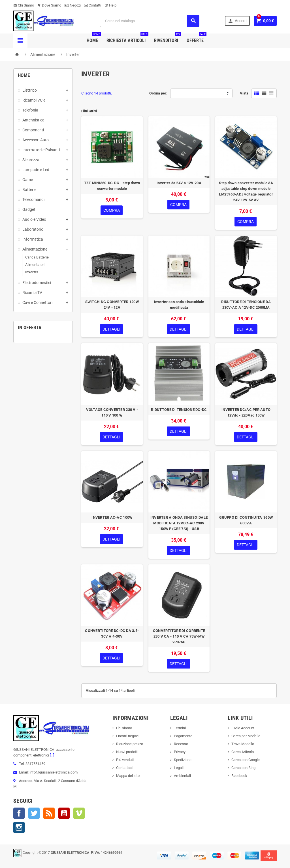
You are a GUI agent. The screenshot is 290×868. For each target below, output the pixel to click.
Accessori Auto (36, 140)
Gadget (29, 209)
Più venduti (125, 760)
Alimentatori (35, 265)
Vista (244, 93)
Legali (179, 768)
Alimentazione (35, 249)
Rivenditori (168, 38)
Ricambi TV (32, 293)
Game (28, 180)
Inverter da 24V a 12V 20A (179, 183)
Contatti (93, 5)
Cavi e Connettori (37, 302)
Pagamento (183, 736)
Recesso (181, 744)
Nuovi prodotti (127, 752)
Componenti (33, 130)
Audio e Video (34, 219)
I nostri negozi (127, 736)
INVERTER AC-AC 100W (112, 517)
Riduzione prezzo (130, 744)
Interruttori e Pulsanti (41, 150)
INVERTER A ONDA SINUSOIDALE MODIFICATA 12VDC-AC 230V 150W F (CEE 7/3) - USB (179, 523)
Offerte (197, 38)
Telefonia (30, 110)
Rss (49, 813)
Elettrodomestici (37, 283)
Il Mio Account (243, 728)
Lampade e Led (36, 170)
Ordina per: (158, 93)
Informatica (33, 239)
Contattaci (124, 768)
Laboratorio (33, 229)
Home (94, 38)
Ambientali (182, 776)
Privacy (180, 752)
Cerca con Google (246, 760)
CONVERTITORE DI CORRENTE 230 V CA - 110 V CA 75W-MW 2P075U (179, 636)
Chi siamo (124, 728)
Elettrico (30, 90)
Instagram (19, 827)
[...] (52, 755)
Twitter (34, 813)
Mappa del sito (128, 776)
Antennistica (33, 120)
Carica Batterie (37, 257)
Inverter (32, 272)
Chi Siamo (24, 5)
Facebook (19, 813)
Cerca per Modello (246, 736)
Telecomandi (33, 199)
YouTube (64, 813)
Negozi (73, 5)
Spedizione (183, 760)
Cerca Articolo (243, 752)
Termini (180, 728)
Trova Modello (243, 744)
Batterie (29, 190)
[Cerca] (150, 21)
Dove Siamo (49, 5)
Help (110, 5)
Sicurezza (31, 160)
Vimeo (79, 813)
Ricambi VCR (34, 100)
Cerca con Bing (243, 768)
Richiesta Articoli (127, 38)
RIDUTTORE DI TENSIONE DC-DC (179, 410)
